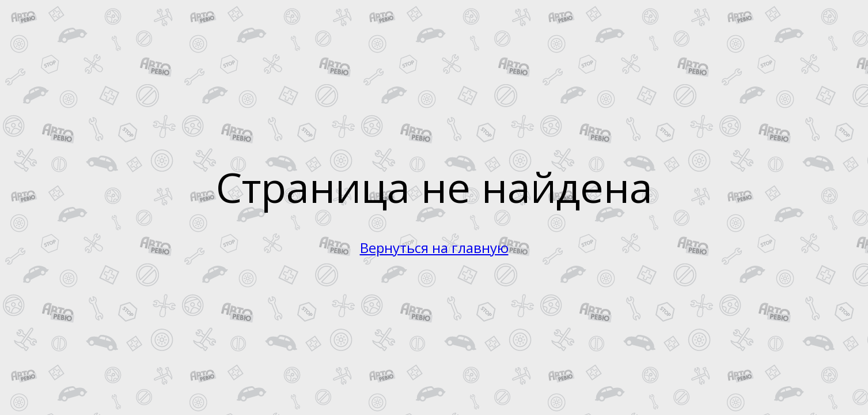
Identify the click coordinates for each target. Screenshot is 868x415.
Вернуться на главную (434, 248)
